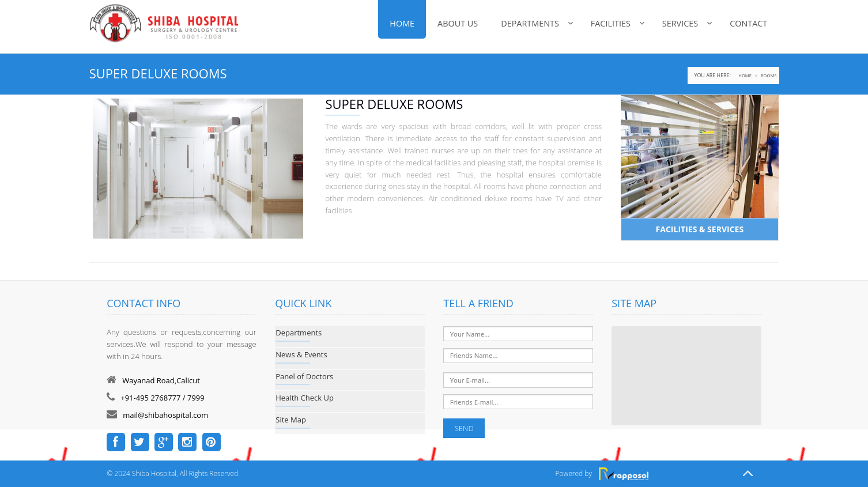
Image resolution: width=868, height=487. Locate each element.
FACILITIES (611, 23)
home (745, 75)
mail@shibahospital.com (165, 415)
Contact (748, 23)
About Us (458, 23)
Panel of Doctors (304, 376)
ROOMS (769, 75)
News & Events (301, 354)
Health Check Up (305, 398)
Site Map (291, 420)
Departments (530, 23)
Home (402, 23)
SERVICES (680, 23)
